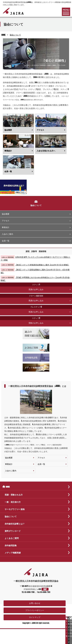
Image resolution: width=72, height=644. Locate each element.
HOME (3, 35)
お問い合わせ (35, 603)
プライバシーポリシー (35, 610)
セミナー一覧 (67, 627)
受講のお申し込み (36, 287)
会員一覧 (6, 241)
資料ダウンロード (69, 630)
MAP (45, 589)
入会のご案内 (7, 234)
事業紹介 (6, 227)
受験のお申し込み (36, 320)
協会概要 (6, 214)
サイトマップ (35, 617)
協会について (15, 35)
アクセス (6, 221)
